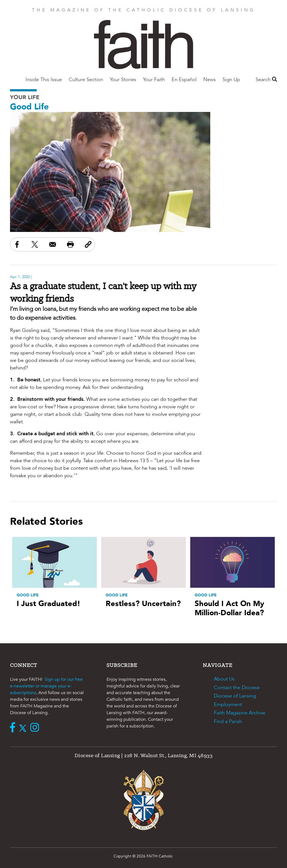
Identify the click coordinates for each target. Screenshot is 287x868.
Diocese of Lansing (235, 696)
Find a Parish (228, 721)
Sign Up (231, 80)
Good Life (29, 107)
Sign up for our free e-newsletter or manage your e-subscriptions (46, 686)
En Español (184, 80)
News (210, 80)
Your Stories (123, 80)
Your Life (25, 97)
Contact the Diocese (237, 688)
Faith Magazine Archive (240, 713)
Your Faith (154, 80)
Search (266, 80)
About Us (224, 679)
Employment (228, 705)
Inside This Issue (44, 80)
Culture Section (86, 80)
